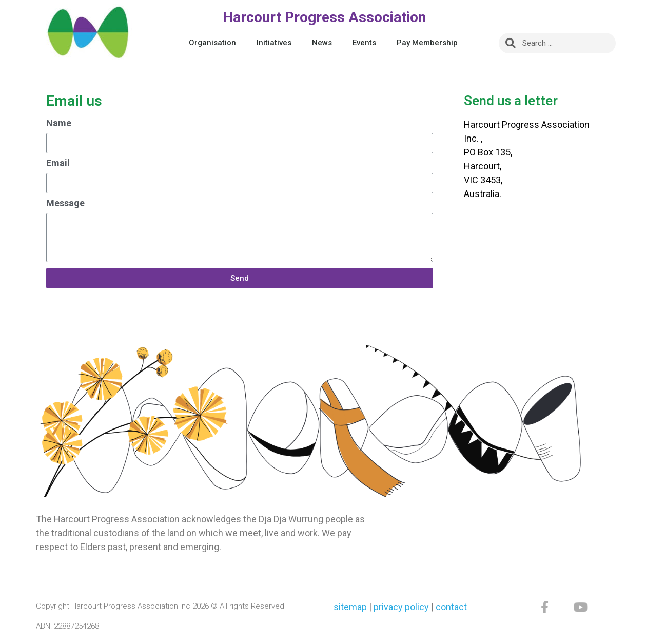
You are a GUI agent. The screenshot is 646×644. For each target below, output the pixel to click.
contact (451, 607)
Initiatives (274, 43)
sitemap (350, 607)
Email (58, 163)
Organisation (212, 43)
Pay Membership (427, 43)
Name (59, 123)
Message (65, 203)
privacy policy (401, 607)
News (322, 43)
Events (364, 43)
